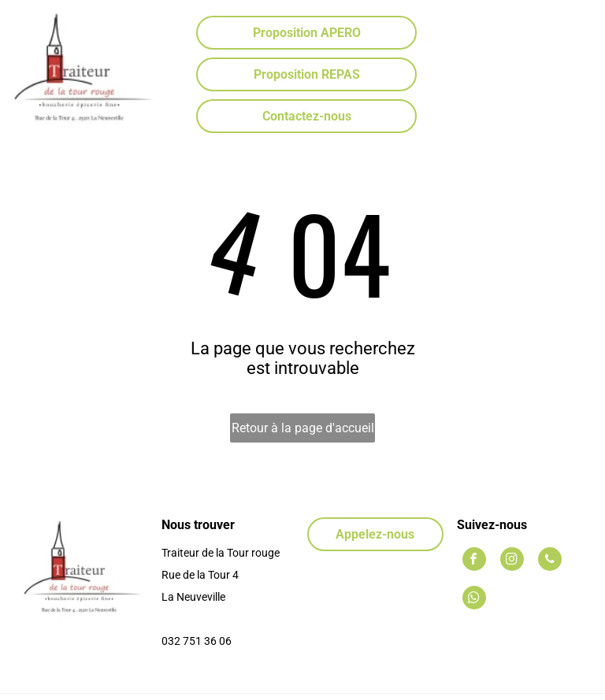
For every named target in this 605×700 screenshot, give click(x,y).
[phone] (550, 561)
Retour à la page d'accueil (303, 428)
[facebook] (474, 561)
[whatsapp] (474, 600)
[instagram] (512, 561)
